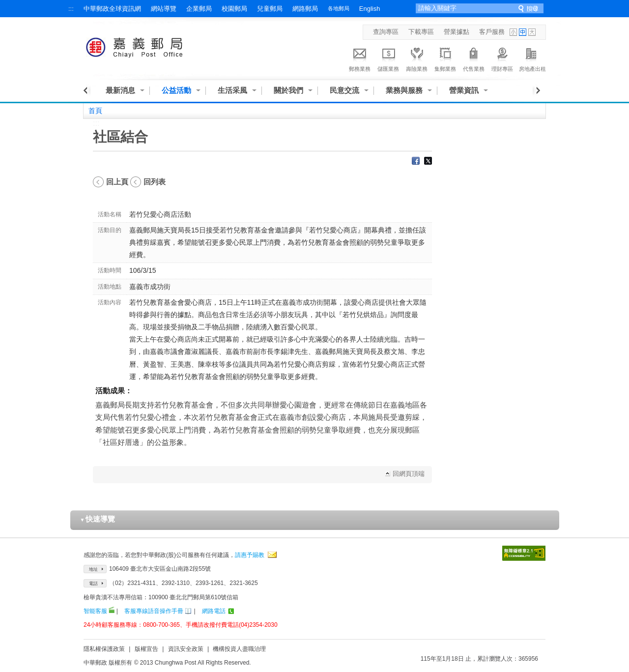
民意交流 (344, 90)
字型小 (513, 32)
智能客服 (95, 611)
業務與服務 (404, 90)
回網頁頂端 (409, 474)
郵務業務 (360, 58)
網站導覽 (164, 9)
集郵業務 (445, 58)
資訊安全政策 (186, 649)
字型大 (532, 32)
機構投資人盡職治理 (239, 649)
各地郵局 (339, 8)
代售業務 (474, 58)
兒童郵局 (270, 9)
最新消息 (120, 90)
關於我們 (288, 90)
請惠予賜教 (250, 555)
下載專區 (421, 32)
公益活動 (176, 90)
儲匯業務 (388, 58)
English (370, 9)
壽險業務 (417, 58)
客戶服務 (492, 32)
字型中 (523, 32)
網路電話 (214, 611)
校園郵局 (234, 9)
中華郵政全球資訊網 (112, 9)
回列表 (155, 182)
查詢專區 (386, 32)
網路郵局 (305, 9)
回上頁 (117, 182)
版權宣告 (146, 649)
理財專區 (502, 58)
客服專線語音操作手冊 (154, 611)
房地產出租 (532, 58)
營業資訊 (464, 90)
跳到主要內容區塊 (5, 5)
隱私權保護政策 (104, 649)
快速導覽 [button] (98, 519)
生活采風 (232, 90)
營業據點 (457, 32)
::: (71, 9)
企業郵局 (199, 9)
